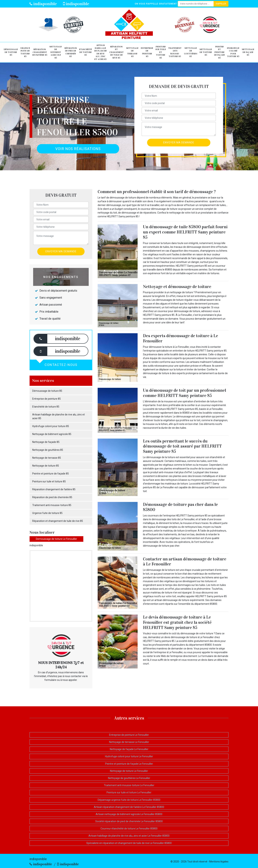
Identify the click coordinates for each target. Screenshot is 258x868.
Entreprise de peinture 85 (147, 52)
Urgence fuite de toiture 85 (25, 52)
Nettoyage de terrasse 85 (132, 52)
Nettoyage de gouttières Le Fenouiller (129, 778)
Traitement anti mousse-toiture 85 (175, 52)
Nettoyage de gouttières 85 (191, 52)
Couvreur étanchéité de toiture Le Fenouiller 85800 (129, 829)
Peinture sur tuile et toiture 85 (161, 52)
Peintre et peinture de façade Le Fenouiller (129, 764)
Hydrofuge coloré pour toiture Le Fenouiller (129, 756)
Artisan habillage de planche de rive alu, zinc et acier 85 (101, 52)
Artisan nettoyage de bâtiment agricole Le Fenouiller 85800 (129, 814)
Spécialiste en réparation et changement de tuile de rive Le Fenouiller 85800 (129, 843)
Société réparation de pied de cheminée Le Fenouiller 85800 (129, 821)
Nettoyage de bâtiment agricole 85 (56, 52)
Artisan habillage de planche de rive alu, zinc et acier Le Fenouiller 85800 (129, 836)
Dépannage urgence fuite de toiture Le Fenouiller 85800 (129, 800)
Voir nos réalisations (78, 149)
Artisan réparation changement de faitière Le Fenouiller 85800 (129, 807)
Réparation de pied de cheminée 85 (71, 52)
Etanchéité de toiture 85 (86, 52)
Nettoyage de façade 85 (248, 52)
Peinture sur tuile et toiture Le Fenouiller (129, 792)
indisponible (43, 4)
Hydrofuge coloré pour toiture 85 (233, 52)
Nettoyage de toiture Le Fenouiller (129, 771)
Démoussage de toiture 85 (11, 52)
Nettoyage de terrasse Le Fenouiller (129, 742)
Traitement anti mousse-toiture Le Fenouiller (129, 785)
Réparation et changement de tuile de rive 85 (116, 52)
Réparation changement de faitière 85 (40, 52)
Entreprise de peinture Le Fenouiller (129, 735)
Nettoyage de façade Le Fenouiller (129, 749)
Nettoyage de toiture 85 (206, 52)
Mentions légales (219, 862)
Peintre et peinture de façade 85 (219, 52)
